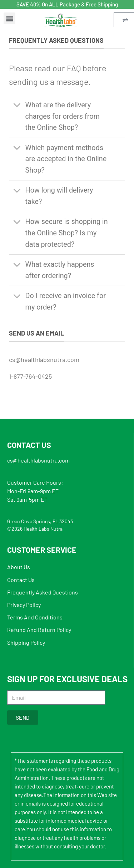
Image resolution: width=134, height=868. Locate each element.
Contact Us (21, 580)
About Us (19, 567)
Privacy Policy (24, 605)
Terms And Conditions (35, 617)
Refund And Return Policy (39, 630)
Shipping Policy (26, 642)
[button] (9, 18)
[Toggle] (17, 106)
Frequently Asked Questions (43, 592)
